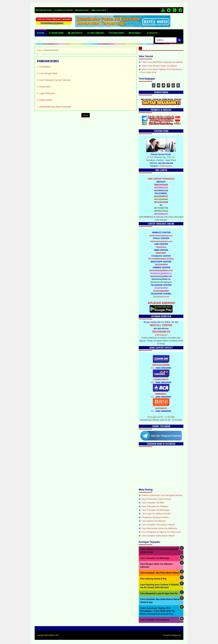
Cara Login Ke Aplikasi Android (156, 514)
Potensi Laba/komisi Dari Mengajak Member (162, 495)
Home (41, 33)
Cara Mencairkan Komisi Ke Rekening (159, 528)
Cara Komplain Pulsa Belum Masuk (158, 525)
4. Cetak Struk (44, 87)
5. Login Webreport (46, 93)
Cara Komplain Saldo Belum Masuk (158, 536)
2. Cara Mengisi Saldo (47, 73)
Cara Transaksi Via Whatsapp (155, 558)
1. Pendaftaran (44, 67)
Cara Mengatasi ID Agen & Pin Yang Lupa (161, 532)
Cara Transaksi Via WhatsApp (156, 510)
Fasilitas (152, 33)
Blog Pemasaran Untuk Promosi (157, 499)
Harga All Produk (64, 10)
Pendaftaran (56, 33)
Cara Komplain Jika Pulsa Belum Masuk (160, 573)
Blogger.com (177, 635)
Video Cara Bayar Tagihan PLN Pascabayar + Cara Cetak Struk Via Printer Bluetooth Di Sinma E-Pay (157, 611)
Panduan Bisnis (44, 10)
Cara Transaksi (96, 33)
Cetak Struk (99, 10)
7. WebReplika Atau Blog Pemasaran (54, 107)
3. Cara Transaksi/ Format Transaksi (54, 80)
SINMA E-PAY (54, 635)
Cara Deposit (75, 33)
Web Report (82, 10)
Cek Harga (135, 33)
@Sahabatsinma (161, 297)
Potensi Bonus (117, 33)
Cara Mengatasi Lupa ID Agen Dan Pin (159, 593)
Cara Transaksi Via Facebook (155, 620)
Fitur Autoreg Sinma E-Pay (153, 579)
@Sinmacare (166, 166)
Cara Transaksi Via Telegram (155, 506)
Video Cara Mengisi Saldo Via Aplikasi (159, 66)
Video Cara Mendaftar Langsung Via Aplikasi (162, 62)
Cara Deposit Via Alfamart (154, 521)
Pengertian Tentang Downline (155, 517)
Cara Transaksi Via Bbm (153, 503)
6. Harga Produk (45, 100)
